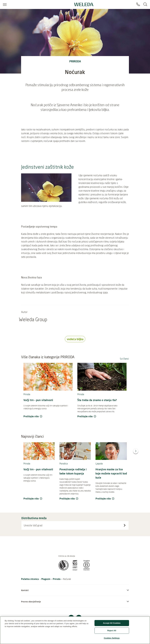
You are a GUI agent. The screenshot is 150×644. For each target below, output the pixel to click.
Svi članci (124, 359)
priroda (75, 61)
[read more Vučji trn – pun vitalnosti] (48, 416)
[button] (64, 570)
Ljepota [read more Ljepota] (99, 464)
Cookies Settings (112, 639)
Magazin (46, 579)
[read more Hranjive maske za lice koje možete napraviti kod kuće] (111, 499)
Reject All (112, 632)
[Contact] (138, 4)
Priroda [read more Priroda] (27, 394)
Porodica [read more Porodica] (64, 464)
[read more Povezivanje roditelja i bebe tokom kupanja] (75, 499)
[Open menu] (5, 4)
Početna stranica (30, 579)
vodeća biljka (75, 339)
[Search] (145, 4)
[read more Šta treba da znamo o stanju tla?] (102, 416)
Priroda (57, 579)
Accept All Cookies (112, 624)
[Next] (136, 451)
